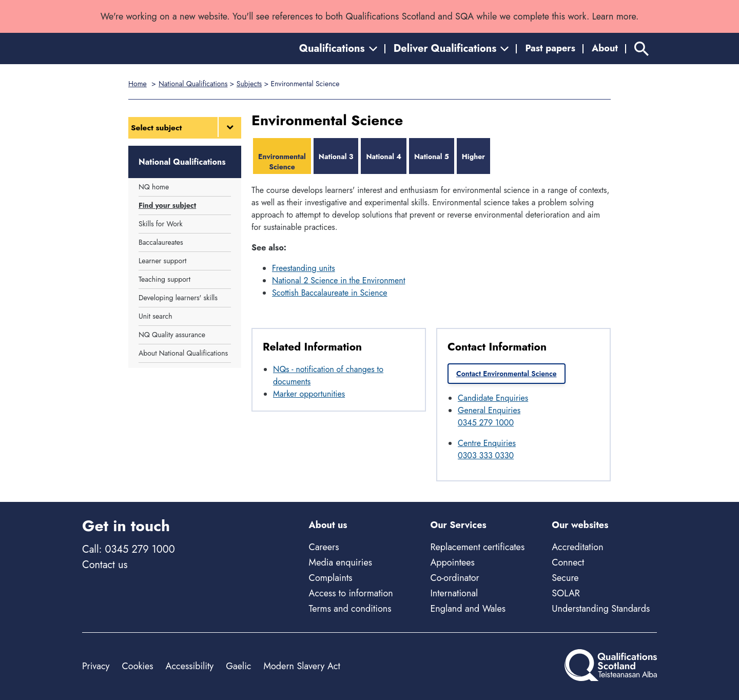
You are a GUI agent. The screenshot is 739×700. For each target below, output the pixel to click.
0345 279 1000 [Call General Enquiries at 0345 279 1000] (486, 423)
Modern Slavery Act (302, 666)
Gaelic (238, 666)
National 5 (432, 157)
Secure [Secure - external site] (565, 578)
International (454, 593)
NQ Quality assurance (172, 335)
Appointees (452, 562)
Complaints (331, 578)
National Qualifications (193, 84)
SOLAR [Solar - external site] (566, 593)
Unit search (155, 316)
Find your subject (167, 205)
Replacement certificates (477, 547)
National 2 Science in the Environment (339, 280)
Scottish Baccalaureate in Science (330, 293)
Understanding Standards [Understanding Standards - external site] (601, 609)
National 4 (384, 157)
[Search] (641, 48)
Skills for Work (161, 224)
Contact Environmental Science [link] (507, 374)
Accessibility (190, 666)
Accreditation (577, 547)
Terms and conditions (350, 609)
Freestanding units (304, 268)
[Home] (128, 48)
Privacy (96, 666)
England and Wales (468, 609)
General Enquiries (489, 410)
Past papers (550, 48)
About (605, 48)
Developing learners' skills (178, 298)
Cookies (137, 666)
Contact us (105, 565)
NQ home (154, 187)
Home (138, 84)
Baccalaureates (161, 242)
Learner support (162, 261)
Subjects (249, 84)
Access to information (351, 593)
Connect (568, 562)
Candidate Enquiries (493, 398)
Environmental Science (282, 162)
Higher (473, 157)
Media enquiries (341, 562)
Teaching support (164, 279)
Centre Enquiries (487, 443)
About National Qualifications (183, 353)
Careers (324, 547)
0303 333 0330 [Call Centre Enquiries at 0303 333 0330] (486, 455)
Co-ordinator (454, 578)
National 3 (336, 157)
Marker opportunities (309, 394)
